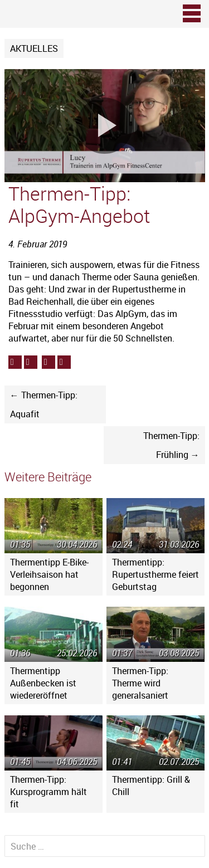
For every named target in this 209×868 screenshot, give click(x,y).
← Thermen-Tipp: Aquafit (44, 404)
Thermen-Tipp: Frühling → (171, 445)
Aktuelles (34, 48)
